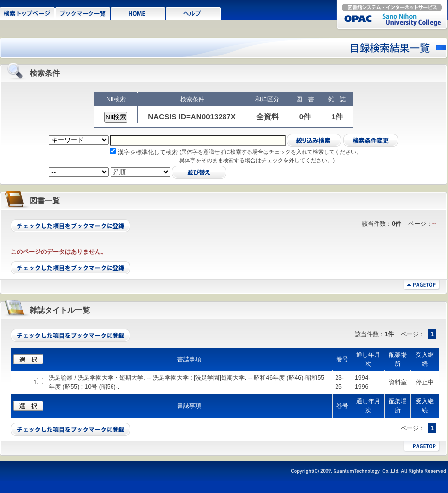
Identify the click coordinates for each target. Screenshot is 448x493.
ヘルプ (193, 13)
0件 (305, 116)
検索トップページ (28, 13)
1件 (337, 116)
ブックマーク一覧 (83, 13)
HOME (138, 13)
